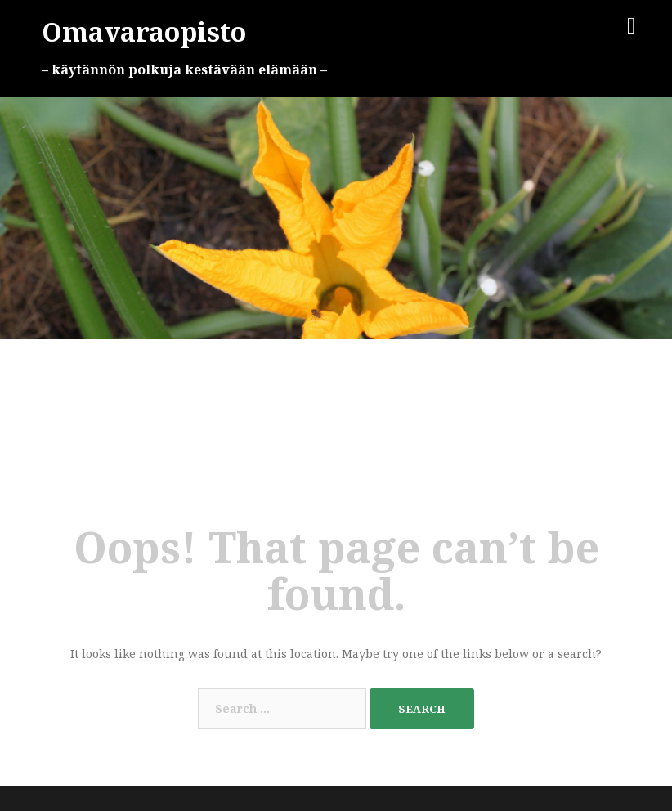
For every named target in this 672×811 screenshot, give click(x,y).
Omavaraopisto (144, 31)
